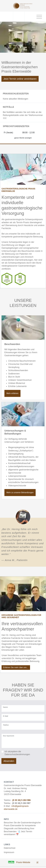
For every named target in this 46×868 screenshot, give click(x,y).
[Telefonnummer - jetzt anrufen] (19, 17)
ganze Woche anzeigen (23, 138)
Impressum (9, 852)
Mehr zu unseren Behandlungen (20, 492)
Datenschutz (10, 848)
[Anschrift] (7, 17)
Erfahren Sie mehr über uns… (16, 667)
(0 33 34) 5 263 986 (21, 800)
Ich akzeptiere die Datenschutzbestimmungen (17, 753)
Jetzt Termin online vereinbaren (20, 79)
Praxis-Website (23, 862)
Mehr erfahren (12, 393)
